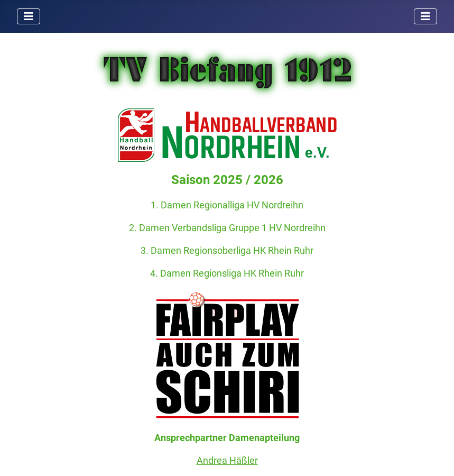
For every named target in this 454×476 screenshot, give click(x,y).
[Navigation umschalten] (29, 16)
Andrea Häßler (227, 460)
